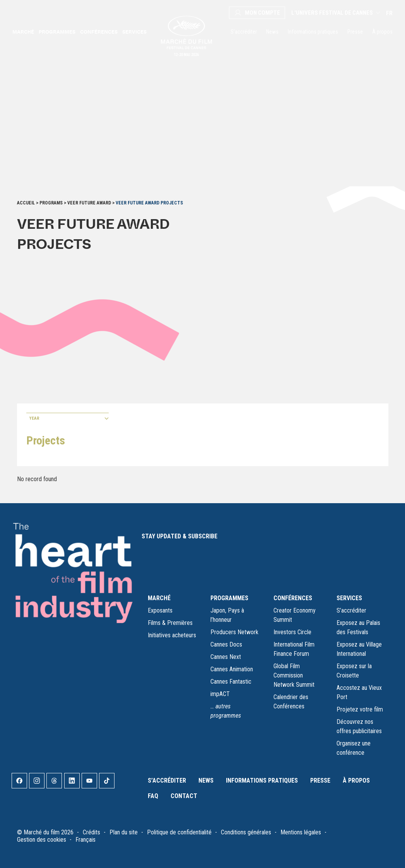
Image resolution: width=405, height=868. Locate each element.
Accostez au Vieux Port (359, 692)
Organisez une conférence (354, 748)
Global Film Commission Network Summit (294, 675)
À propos (382, 32)
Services (134, 32)
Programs (51, 203)
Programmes (57, 32)
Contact (184, 796)
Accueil (26, 203)
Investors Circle (292, 632)
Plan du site (124, 832)
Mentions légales (301, 832)
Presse (355, 32)
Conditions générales (246, 832)
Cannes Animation (232, 669)
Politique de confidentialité (179, 832)
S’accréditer (244, 32)
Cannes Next (226, 657)
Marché (23, 32)
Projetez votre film (360, 709)
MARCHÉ (159, 598)
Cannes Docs (226, 644)
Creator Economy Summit (295, 615)
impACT (220, 694)
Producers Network (234, 632)
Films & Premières (170, 623)
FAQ (153, 796)
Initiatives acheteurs (172, 635)
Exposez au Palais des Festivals (358, 627)
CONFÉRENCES (293, 598)
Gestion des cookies (42, 840)
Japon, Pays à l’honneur (227, 615)
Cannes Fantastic (231, 682)
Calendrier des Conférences (291, 702)
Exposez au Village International (359, 649)
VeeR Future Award (89, 203)
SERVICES (349, 598)
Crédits (91, 832)
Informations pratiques (313, 32)
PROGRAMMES (229, 598)
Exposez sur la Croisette (354, 671)
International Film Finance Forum (294, 649)
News (272, 32)
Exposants (160, 610)
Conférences (99, 32)
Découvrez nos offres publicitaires (359, 726)
